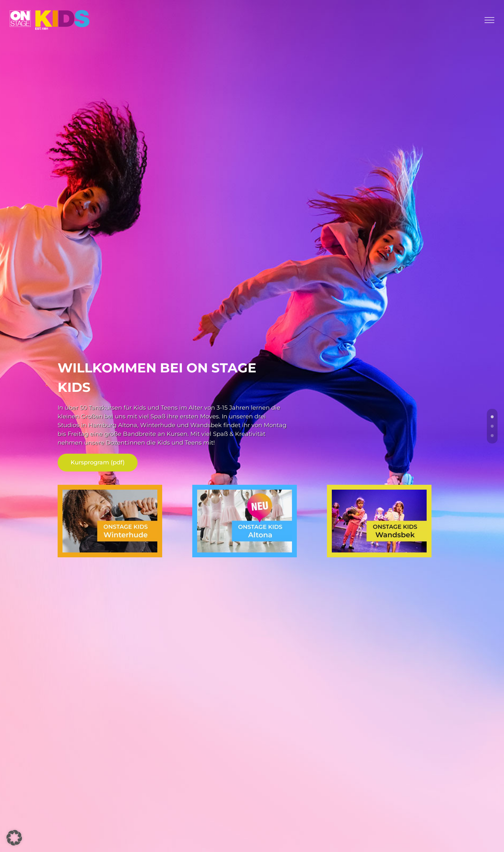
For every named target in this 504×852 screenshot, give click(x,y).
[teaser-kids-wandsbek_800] (379, 493)
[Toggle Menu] (489, 20)
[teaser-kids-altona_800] (244, 493)
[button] (14, 838)
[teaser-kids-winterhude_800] (110, 493)
